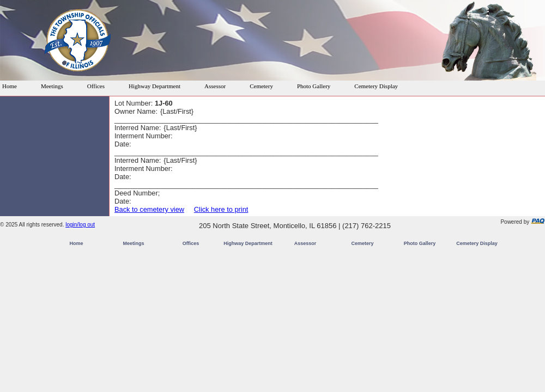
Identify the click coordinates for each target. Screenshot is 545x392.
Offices (96, 86)
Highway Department (155, 86)
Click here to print (221, 209)
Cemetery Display (376, 86)
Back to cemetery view (149, 209)
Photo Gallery (314, 86)
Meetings (52, 86)
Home (10, 86)
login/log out (80, 225)
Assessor (215, 86)
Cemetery (261, 86)
